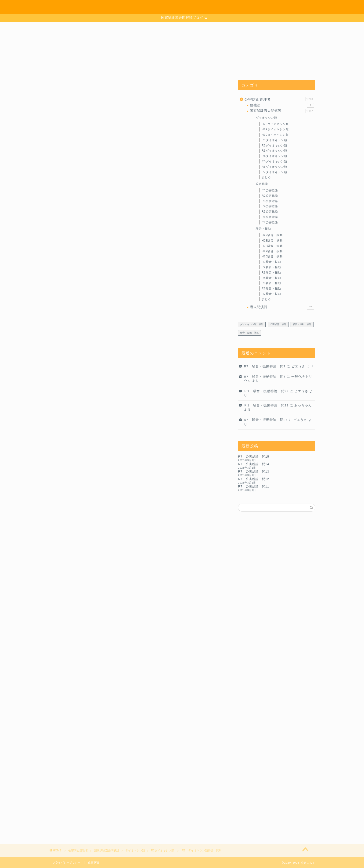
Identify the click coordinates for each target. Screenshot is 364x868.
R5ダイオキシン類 (274, 161)
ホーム (246, 7)
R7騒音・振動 (271, 294)
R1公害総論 (270, 190)
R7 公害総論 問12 (254, 479)
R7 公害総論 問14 (254, 464)
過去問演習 (282, 307)
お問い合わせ (273, 7)
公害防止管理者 (279, 99)
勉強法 (282, 105)
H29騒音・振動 (272, 251)
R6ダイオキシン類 (274, 167)
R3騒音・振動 (271, 273)
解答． (66, 429)
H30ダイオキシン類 (275, 135)
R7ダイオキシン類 (274, 172)
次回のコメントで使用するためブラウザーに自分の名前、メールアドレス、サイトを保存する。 (135, 792)
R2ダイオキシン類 (69, 90)
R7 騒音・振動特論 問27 (266, 420)
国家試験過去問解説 (282, 111)
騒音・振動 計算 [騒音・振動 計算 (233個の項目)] (249, 333)
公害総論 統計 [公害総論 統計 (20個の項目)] (278, 324)
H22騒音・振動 (272, 235)
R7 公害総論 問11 (254, 486)
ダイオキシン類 (266, 118)
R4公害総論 (270, 206)
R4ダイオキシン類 (274, 156)
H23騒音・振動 (272, 241)
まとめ (266, 177)
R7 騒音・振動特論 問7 (265, 366)
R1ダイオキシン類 (274, 140)
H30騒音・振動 (272, 256)
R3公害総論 (270, 201)
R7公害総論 (270, 222)
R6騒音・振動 (271, 288)
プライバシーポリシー (67, 862)
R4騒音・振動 (271, 278)
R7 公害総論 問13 (254, 471)
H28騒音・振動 (272, 246)
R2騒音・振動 (271, 267)
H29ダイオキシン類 (275, 129)
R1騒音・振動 (271, 262)
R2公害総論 (270, 196)
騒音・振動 (263, 229)
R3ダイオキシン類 (274, 151)
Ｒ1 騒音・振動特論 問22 (266, 391)
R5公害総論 (270, 212)
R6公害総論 (270, 217)
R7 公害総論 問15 (254, 457)
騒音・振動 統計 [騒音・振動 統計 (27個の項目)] (302, 324)
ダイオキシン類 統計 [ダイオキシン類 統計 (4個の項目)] (252, 324)
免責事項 (94, 862)
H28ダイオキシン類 (275, 124)
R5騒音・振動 (271, 283)
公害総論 (262, 184)
